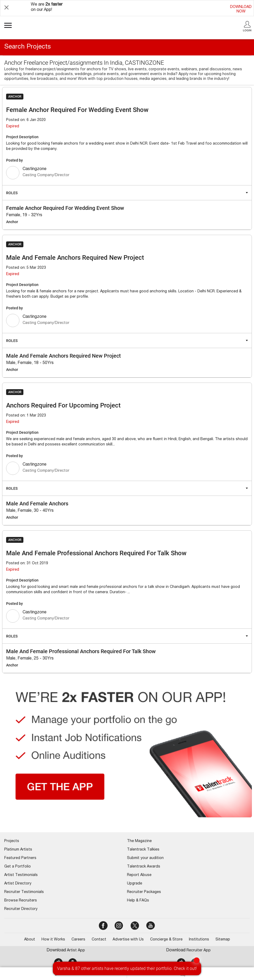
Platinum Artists (18, 850)
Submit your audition (145, 858)
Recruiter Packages (144, 892)
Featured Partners (20, 858)
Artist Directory (18, 884)
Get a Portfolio (18, 867)
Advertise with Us (128, 940)
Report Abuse (139, 875)
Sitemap (223, 940)
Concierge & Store (166, 940)
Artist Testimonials (21, 875)
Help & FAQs (138, 901)
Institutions (199, 940)
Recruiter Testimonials (24, 892)
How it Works (53, 940)
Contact (99, 940)
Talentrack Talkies (143, 850)
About (30, 940)
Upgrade (135, 884)
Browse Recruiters (21, 901)
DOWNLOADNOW (241, 9)
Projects (12, 841)
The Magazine (139, 841)
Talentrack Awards (144, 867)
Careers (78, 940)
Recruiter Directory (21, 909)
